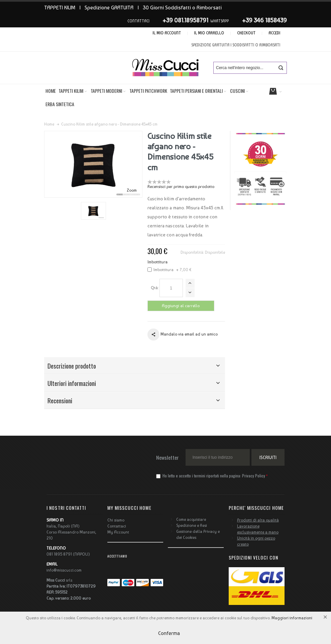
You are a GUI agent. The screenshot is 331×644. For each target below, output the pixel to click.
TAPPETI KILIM (60, 8)
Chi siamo (116, 520)
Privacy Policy (254, 476)
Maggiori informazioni (292, 618)
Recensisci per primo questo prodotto (181, 187)
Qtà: (155, 288)
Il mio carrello (209, 33)
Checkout (246, 33)
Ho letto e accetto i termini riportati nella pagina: (211, 476)
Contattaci (117, 526)
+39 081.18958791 (185, 20)
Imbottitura (157, 262)
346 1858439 (270, 20)
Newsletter (168, 457)
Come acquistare (191, 519)
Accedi (274, 33)
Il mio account (167, 33)
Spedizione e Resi (192, 525)
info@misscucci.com (64, 570)
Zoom (132, 190)
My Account (118, 532)
